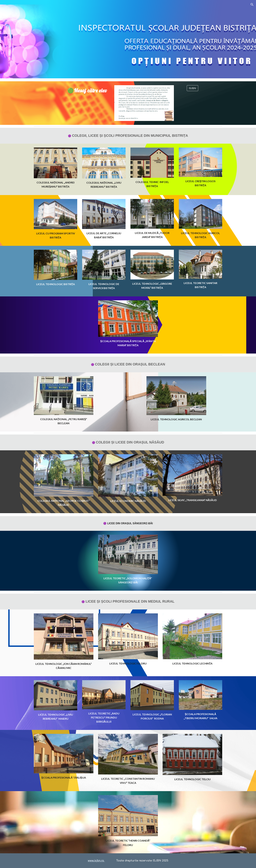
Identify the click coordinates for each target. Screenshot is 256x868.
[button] (252, 5)
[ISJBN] (192, 88)
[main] (88, 91)
